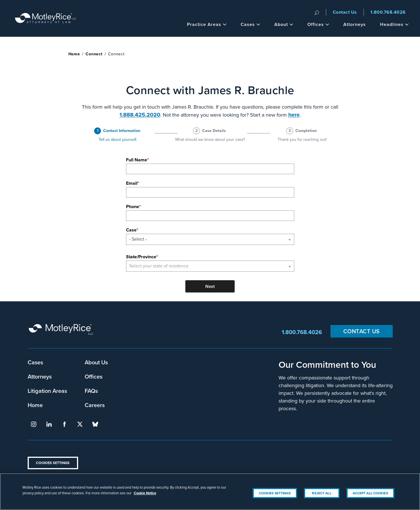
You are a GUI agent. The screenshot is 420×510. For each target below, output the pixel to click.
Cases (250, 24)
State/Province (141, 257)
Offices (318, 24)
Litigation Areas (47, 391)
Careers (95, 405)
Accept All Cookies (370, 499)
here (294, 115)
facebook (64, 424)
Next (210, 286)
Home (74, 54)
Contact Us (345, 12)
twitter (80, 424)
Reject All (321, 499)
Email (132, 183)
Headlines (394, 24)
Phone (133, 207)
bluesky (95, 424)
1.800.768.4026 (388, 12)
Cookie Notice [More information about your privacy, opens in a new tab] (145, 499)
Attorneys (355, 24)
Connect (94, 54)
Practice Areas (207, 24)
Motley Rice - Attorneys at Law (46, 18)
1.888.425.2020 (140, 115)
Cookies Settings (53, 463)
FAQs (91, 391)
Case (131, 230)
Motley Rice (62, 332)
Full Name (137, 160)
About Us (96, 362)
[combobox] (210, 239)
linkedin (49, 424)
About (284, 24)
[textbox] (210, 266)
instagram (34, 424)
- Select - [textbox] (138, 239)
